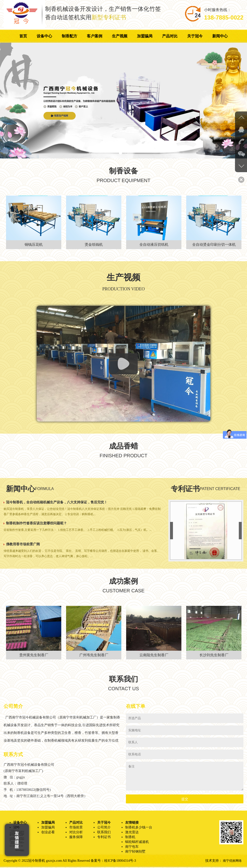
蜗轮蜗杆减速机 (137, 843)
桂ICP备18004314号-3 (120, 861)
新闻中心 (220, 36)
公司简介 (104, 828)
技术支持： (213, 861)
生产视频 (120, 36)
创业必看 (48, 833)
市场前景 (76, 828)
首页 (23, 36)
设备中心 (44, 36)
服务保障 (76, 838)
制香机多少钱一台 (139, 828)
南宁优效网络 (232, 861)
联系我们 (104, 833)
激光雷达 (132, 833)
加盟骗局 (145, 36)
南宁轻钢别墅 (135, 852)
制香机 (130, 838)
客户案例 (95, 36)
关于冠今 (195, 36)
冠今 (17, 828)
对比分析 (76, 833)
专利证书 (104, 838)
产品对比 (170, 36)
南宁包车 (132, 847)
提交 (185, 800)
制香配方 (69, 36)
